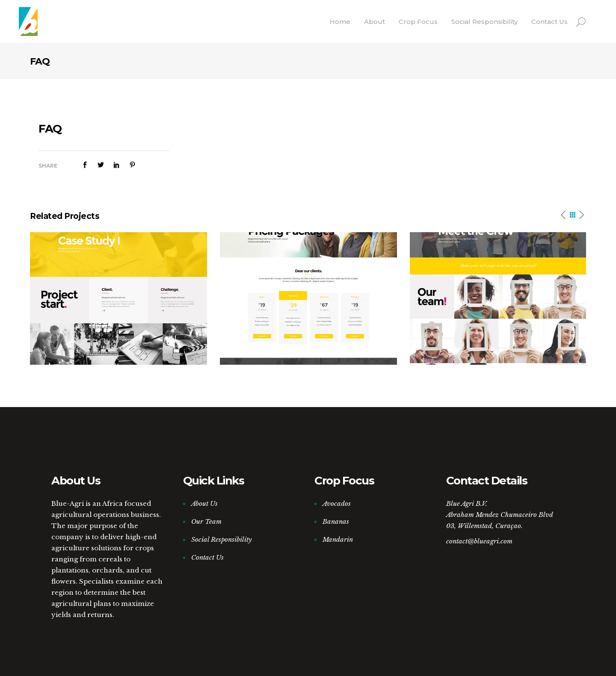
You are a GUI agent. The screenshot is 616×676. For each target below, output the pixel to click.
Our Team (206, 521)
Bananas (336, 521)
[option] (118, 299)
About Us (204, 503)
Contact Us (207, 557)
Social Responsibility (222, 539)
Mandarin (338, 539)
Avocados (337, 503)
